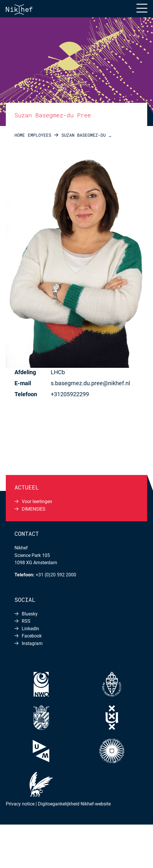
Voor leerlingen (37, 501)
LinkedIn (30, 629)
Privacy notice (20, 804)
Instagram (32, 643)
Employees (40, 135)
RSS (26, 621)
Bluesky (30, 614)
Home (20, 135)
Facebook (32, 636)
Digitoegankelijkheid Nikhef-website (74, 804)
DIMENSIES (34, 509)
